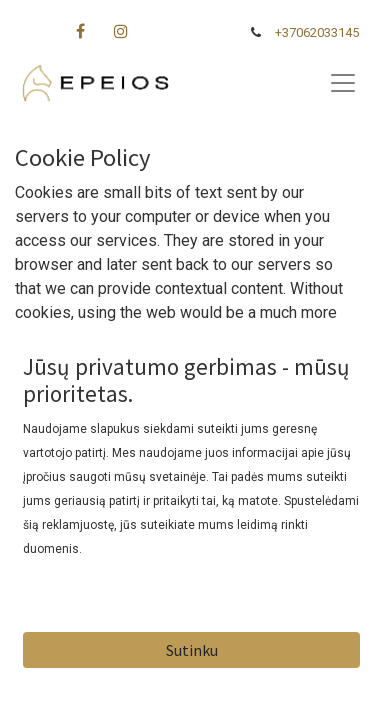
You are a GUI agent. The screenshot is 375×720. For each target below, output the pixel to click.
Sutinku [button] (192, 650)
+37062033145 (317, 32)
